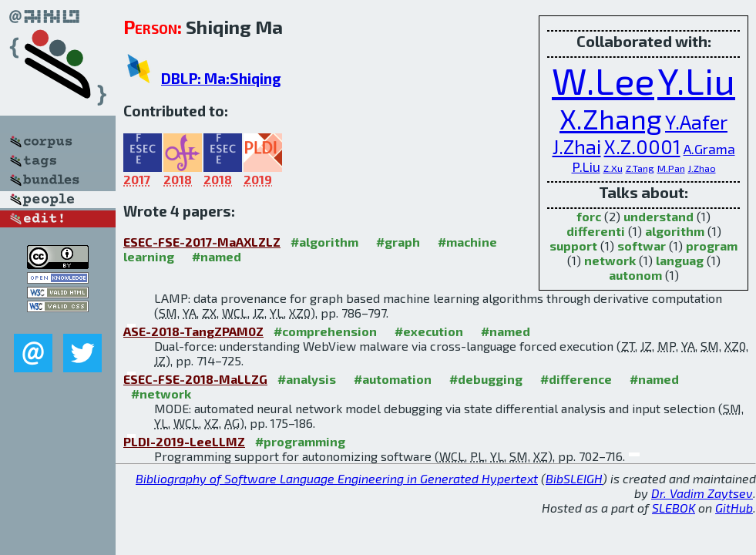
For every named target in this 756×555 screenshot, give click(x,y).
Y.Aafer (696, 122)
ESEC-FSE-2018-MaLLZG (195, 379)
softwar (642, 246)
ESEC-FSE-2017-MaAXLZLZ (202, 242)
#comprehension (325, 331)
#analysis (307, 379)
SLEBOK (674, 508)
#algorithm (324, 242)
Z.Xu (613, 168)
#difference (576, 379)
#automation (393, 379)
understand (659, 216)
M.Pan (671, 168)
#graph (398, 242)
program (712, 246)
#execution (429, 331)
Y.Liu (696, 80)
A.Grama (709, 149)
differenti (596, 231)
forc (589, 216)
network (610, 260)
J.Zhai (577, 146)
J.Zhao (702, 168)
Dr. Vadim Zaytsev (702, 493)
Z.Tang (640, 168)
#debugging (486, 379)
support (573, 246)
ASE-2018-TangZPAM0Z (193, 331)
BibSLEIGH (574, 478)
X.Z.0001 (642, 146)
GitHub (734, 508)
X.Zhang (611, 119)
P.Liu (586, 166)
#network (161, 394)
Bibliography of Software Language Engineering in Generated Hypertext (337, 478)
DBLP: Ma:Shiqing (221, 78)
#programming (300, 441)
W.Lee (603, 80)
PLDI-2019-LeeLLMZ (184, 441)
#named (217, 256)
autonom (635, 275)
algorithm (675, 231)
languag (680, 260)
